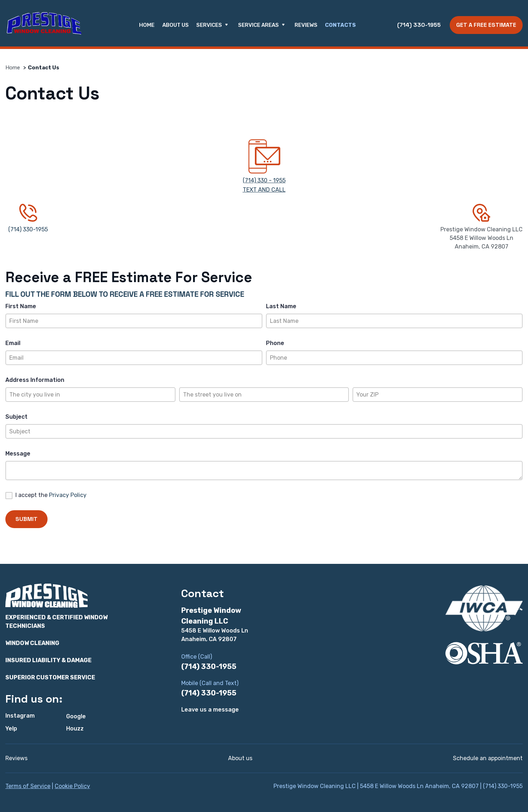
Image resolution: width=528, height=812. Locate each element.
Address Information (35, 380)
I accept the (51, 495)
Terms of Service (28, 786)
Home (147, 25)
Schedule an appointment (488, 758)
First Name (21, 306)
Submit (26, 519)
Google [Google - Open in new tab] (76, 716)
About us (176, 25)
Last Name (281, 306)
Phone (275, 343)
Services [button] (213, 25)
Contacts (340, 25)
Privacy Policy (68, 495)
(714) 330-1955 (419, 25)
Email (13, 343)
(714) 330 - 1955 (264, 180)
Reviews (306, 25)
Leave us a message (210, 710)
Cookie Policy (72, 786)
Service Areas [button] (263, 25)
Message (18, 454)
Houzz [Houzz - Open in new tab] (75, 729)
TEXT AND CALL (264, 190)
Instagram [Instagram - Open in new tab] (20, 716)
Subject (16, 417)
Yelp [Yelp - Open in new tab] (11, 729)
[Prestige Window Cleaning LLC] (44, 24)
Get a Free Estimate (486, 25)
